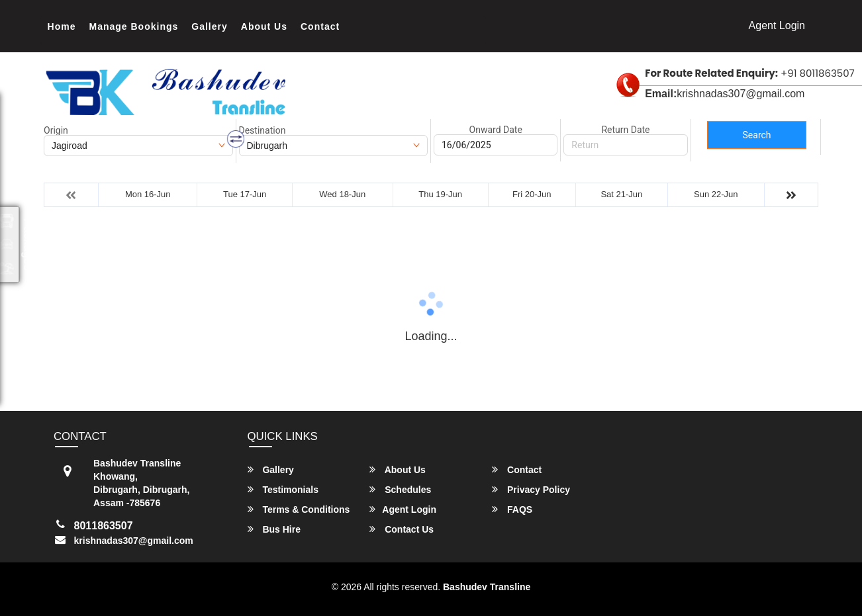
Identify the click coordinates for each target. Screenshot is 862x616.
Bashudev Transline (487, 587)
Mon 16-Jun (148, 194)
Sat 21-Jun (621, 194)
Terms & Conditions (299, 509)
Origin (56, 130)
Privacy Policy (531, 489)
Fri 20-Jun (532, 194)
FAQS (512, 509)
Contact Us (402, 529)
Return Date (625, 130)
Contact (320, 26)
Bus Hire (274, 529)
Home (62, 26)
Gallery (209, 26)
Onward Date (496, 130)
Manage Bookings (134, 26)
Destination (263, 130)
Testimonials (283, 489)
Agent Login (777, 25)
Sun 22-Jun (716, 194)
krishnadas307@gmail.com (134, 541)
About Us (264, 26)
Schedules (400, 489)
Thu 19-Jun (440, 194)
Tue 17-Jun (245, 194)
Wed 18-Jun (342, 194)
